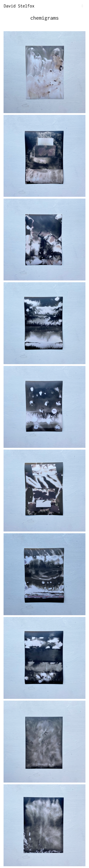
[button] (82, 6)
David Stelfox (19, 6)
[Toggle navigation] (82, 6)
